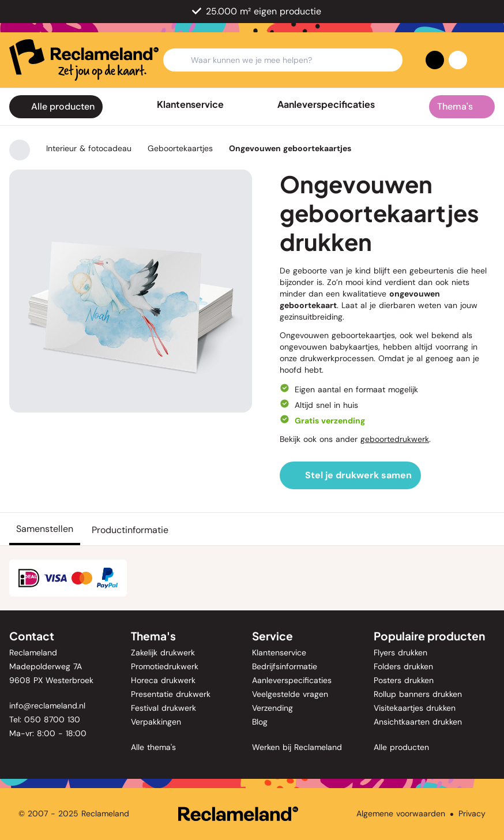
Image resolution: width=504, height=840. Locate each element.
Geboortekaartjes (180, 148)
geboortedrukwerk (395, 439)
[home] (84, 60)
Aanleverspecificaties (326, 104)
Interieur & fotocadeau (89, 148)
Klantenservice (190, 104)
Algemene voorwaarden (401, 813)
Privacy (472, 813)
